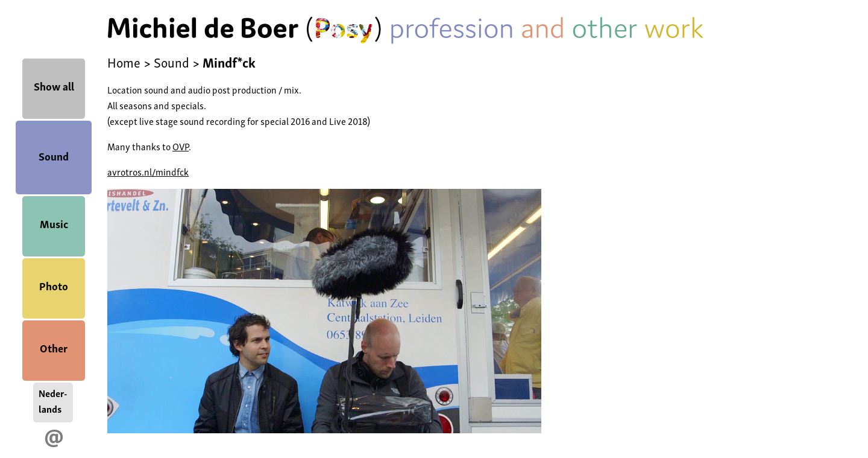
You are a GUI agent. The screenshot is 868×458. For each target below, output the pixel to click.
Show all (54, 85)
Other (54, 347)
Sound (54, 155)
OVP (181, 146)
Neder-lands (53, 401)
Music (54, 223)
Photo (54, 285)
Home (124, 62)
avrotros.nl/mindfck (148, 171)
